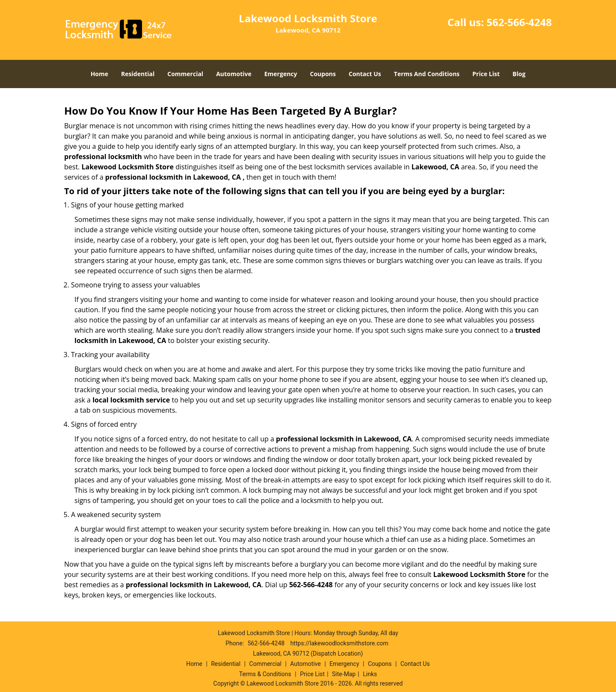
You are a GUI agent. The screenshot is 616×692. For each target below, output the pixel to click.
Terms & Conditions (265, 674)
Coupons (323, 74)
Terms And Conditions (427, 74)
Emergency (281, 74)
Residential (138, 74)
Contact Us (365, 74)
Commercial (185, 74)
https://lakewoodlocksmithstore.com (339, 643)
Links (370, 674)
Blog (519, 74)
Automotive (234, 74)
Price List (486, 74)
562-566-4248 (519, 22)
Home (99, 74)
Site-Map (344, 674)
